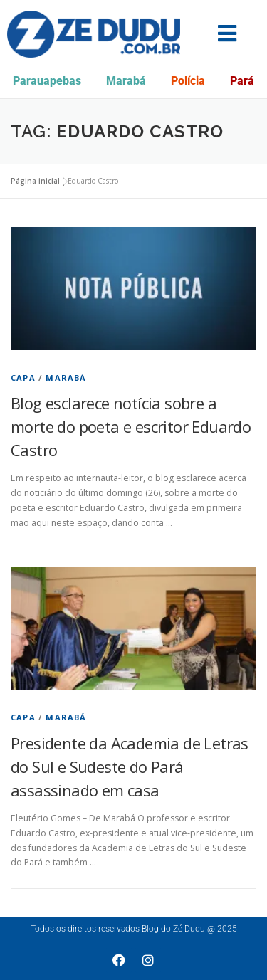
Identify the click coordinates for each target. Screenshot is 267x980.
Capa (23, 378)
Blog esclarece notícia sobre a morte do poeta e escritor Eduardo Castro (131, 426)
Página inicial (35, 181)
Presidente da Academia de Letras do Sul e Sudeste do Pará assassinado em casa (130, 766)
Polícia (188, 81)
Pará (242, 81)
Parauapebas (47, 81)
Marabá (126, 81)
